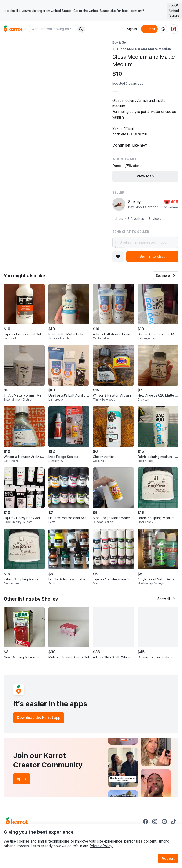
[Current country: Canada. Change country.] (174, 29)
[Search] (81, 29)
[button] (166, 276)
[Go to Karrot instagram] (155, 822)
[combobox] (53, 29)
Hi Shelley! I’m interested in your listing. (145, 242)
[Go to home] (13, 29)
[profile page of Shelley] (119, 204)
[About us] (163, 29)
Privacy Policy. (101, 846)
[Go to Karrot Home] (17, 822)
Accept (168, 859)
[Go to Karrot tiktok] (174, 822)
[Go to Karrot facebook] (146, 822)
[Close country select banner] (177, 5)
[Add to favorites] (118, 257)
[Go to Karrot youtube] (164, 822)
